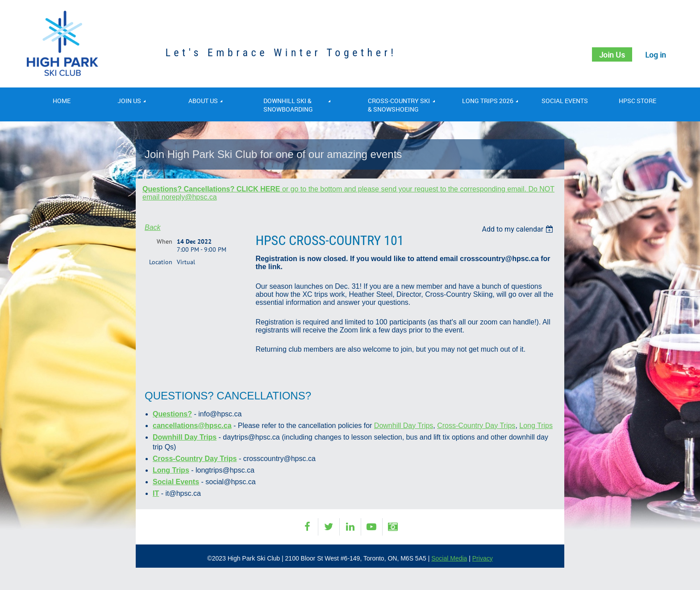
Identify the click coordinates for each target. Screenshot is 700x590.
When (165, 241)
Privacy (483, 558)
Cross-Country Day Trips (476, 426)
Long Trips (536, 426)
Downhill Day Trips (404, 426)
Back (153, 227)
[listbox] (519, 229)
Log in (655, 54)
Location (161, 262)
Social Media (449, 558)
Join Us (610, 54)
